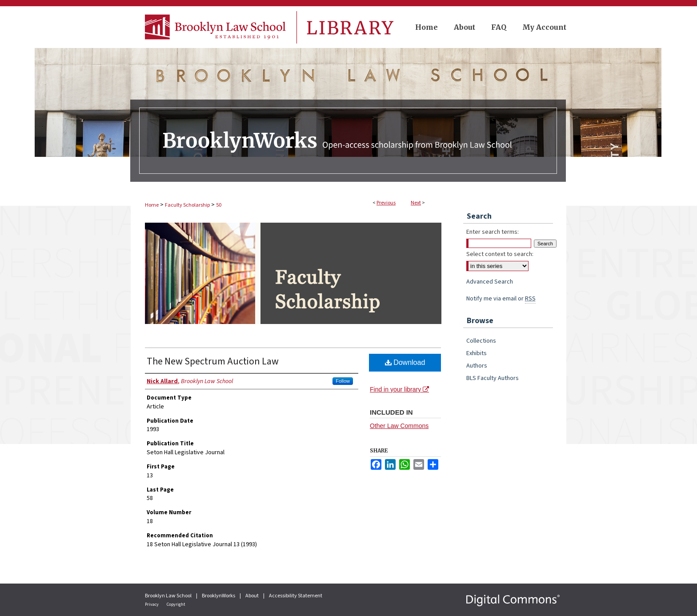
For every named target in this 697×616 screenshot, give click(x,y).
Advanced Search (490, 282)
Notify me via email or (501, 299)
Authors (477, 366)
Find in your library (399, 389)
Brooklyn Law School (169, 596)
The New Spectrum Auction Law (213, 361)
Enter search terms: (493, 232)
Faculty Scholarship (187, 205)
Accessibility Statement (296, 596)
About (252, 596)
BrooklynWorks (219, 596)
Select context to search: (500, 254)
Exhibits (477, 353)
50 (219, 205)
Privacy (152, 604)
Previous (386, 203)
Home (152, 205)
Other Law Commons (399, 426)
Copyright (176, 604)
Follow (343, 381)
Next (416, 203)
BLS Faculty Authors (493, 378)
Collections (481, 341)
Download (405, 362)
